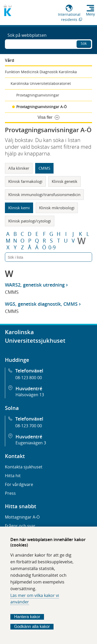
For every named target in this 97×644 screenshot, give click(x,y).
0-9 (52, 248)
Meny (91, 14)
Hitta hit (13, 476)
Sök (84, 43)
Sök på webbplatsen (27, 35)
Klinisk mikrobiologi (57, 208)
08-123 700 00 (29, 426)
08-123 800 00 (29, 378)
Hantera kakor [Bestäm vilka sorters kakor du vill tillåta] (27, 617)
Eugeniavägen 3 (31, 443)
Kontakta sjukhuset (24, 467)
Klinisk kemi (19, 208)
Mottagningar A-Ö (22, 517)
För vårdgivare (19, 484)
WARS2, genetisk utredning (35, 285)
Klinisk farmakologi (25, 181)
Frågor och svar (20, 526)
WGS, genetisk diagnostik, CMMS (41, 304)
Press (10, 493)
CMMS (44, 168)
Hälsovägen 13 (30, 395)
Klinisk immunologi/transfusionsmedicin (44, 194)
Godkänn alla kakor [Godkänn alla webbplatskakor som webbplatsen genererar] (32, 627)
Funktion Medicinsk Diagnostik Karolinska (41, 72)
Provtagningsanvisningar (38, 95)
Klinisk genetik (65, 181)
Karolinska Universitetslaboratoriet (41, 83)
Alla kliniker (19, 168)
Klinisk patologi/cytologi (30, 221)
